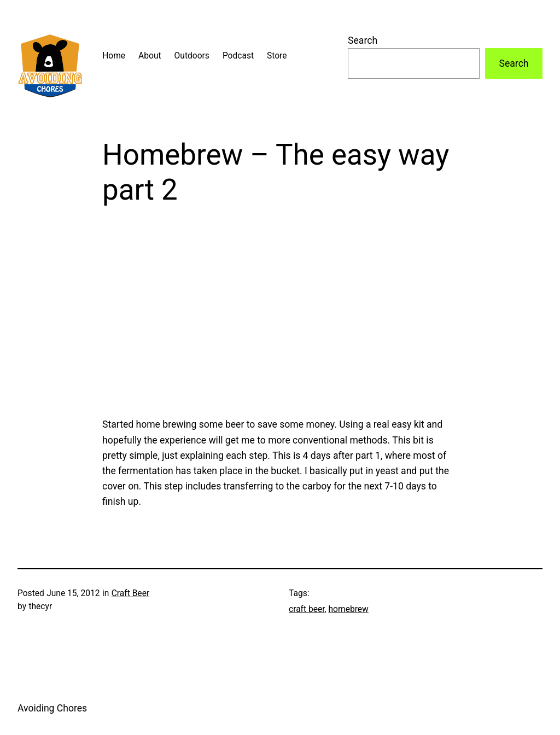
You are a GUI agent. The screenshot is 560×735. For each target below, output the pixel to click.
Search (363, 40)
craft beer (307, 609)
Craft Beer (130, 593)
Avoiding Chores (52, 708)
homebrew (349, 609)
